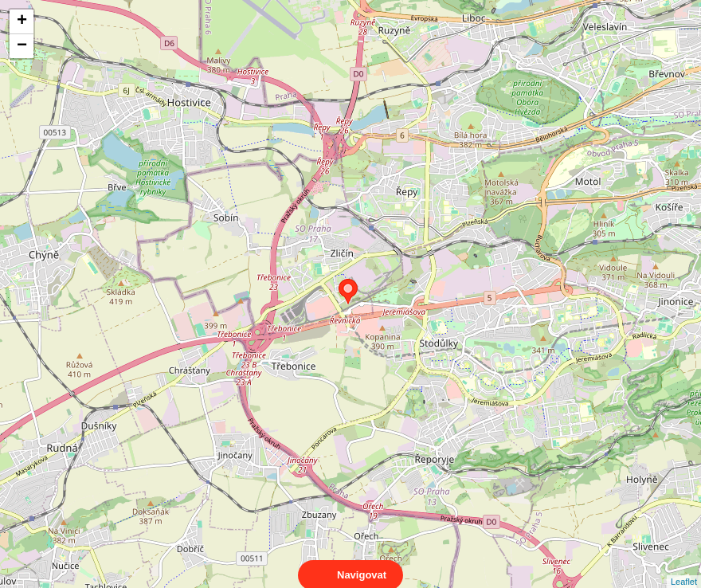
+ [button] (22, 22)
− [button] (22, 46)
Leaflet (684, 567)
